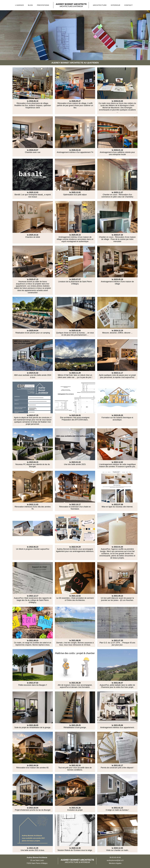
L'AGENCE (20, 5)
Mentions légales (115, 863)
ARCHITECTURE (100, 5)
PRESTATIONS (43, 5)
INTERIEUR (115, 5)
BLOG (30, 5)
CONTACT (128, 5)
